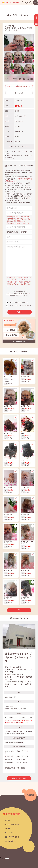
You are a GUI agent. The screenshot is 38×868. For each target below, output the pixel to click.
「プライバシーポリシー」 (15, 294)
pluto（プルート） (18, 15)
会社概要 (7, 829)
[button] (1, 857)
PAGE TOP (31, 795)
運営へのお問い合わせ (12, 837)
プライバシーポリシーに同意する (20, 305)
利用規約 (7, 820)
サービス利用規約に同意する (19, 303)
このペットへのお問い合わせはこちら (19, 86)
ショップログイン (10, 841)
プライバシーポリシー (12, 824)
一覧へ (19, 610)
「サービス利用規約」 (17, 291)
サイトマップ (9, 833)
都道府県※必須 (13, 232)
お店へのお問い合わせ (19, 778)
